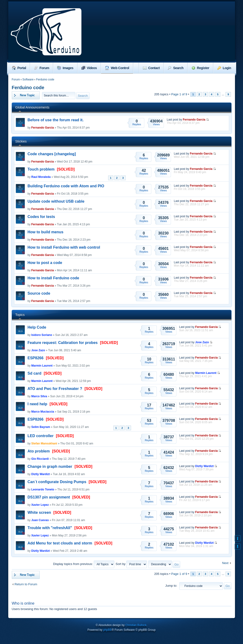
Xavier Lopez (40, 505)
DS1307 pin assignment (49, 497)
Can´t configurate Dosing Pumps (57, 482)
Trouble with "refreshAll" (50, 528)
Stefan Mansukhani (44, 443)
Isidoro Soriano (42, 335)
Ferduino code (45, 79)
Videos (89, 68)
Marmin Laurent (42, 366)
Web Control (117, 68)
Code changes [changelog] (52, 154)
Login (224, 68)
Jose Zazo (38, 350)
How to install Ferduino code (53, 278)
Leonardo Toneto (43, 489)
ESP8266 (36, 358)
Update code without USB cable (56, 201)
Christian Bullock (136, 625)
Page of (179, 94)
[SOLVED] (66, 169)
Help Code (37, 327)
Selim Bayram (41, 427)
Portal (19, 68)
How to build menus (46, 232)
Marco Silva (39, 396)
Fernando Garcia (43, 128)
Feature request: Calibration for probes (63, 343)
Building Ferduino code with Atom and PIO (66, 186)
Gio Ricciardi (40, 459)
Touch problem (41, 169)
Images (65, 68)
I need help (38, 404)
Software (28, 79)
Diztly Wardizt (41, 474)
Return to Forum (26, 584)
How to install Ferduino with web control (64, 247)
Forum (42, 68)
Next (225, 563)
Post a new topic (26, 95)
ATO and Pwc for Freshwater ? (55, 389)
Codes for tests (41, 217)
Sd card (35, 373)
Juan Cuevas (40, 520)
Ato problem (39, 451)
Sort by (131, 564)
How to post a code (45, 263)
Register (200, 68)
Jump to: (171, 586)
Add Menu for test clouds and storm (60, 543)
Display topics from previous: (84, 564)
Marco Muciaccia (43, 412)
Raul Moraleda (41, 177)
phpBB (107, 630)
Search (176, 68)
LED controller (41, 436)
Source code (39, 293)
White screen (39, 512)
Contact (151, 68)
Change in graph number (50, 466)
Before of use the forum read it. (56, 120)
